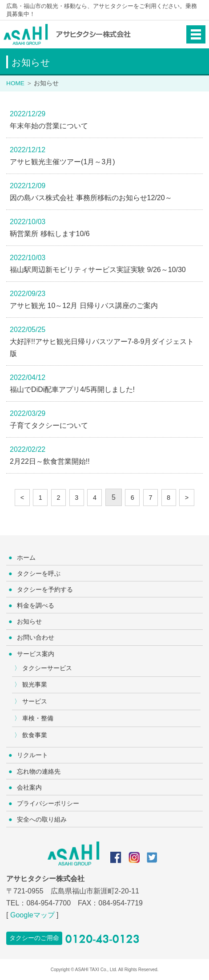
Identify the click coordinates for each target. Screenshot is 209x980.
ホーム (26, 557)
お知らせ (29, 621)
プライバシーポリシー (48, 803)
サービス (35, 701)
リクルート (32, 755)
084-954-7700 (48, 903)
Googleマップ (32, 915)
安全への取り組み (42, 819)
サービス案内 (36, 654)
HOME (15, 83)
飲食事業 (35, 735)
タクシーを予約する (45, 589)
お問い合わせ (36, 637)
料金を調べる (36, 605)
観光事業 (35, 684)
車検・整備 (38, 718)
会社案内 (29, 787)
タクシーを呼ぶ (39, 573)
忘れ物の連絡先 (39, 771)
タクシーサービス (47, 668)
